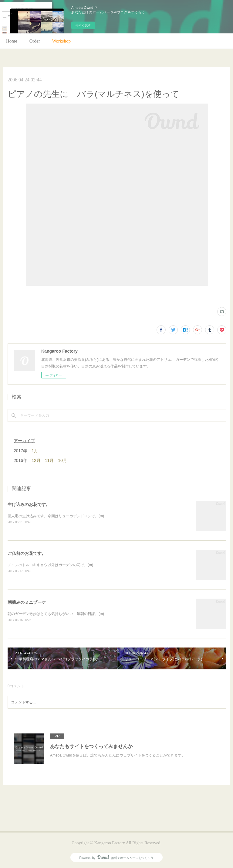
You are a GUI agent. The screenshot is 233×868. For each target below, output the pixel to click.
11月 (49, 460)
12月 (36, 460)
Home (12, 41)
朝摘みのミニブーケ (27, 602)
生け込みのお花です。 (29, 504)
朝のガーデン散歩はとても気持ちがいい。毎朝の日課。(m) (56, 614)
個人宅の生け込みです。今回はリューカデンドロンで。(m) (56, 516)
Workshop (61, 41)
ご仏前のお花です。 (27, 553)
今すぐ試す (83, 25)
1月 (35, 451)
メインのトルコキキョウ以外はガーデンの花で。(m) (50, 565)
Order (35, 41)
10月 (62, 460)
